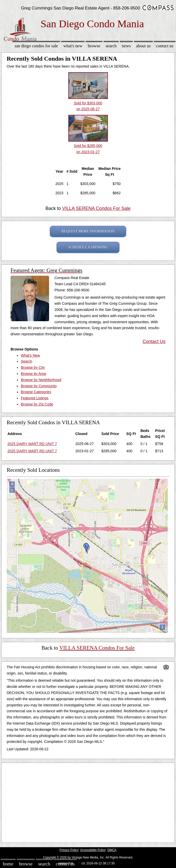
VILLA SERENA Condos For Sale (96, 208)
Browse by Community (39, 386)
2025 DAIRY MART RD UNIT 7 (32, 444)
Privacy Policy (69, 850)
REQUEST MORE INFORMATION (88, 231)
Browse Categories (36, 392)
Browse (94, 46)
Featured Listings (35, 398)
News (127, 46)
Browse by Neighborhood (41, 380)
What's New (73, 46)
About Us (143, 46)
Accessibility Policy (93, 850)
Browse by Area (33, 374)
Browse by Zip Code (37, 404)
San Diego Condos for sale (36, 46)
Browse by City (33, 367)
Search (111, 46)
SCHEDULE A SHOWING (88, 247)
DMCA (112, 850)
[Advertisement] (88, 801)
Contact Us (165, 46)
